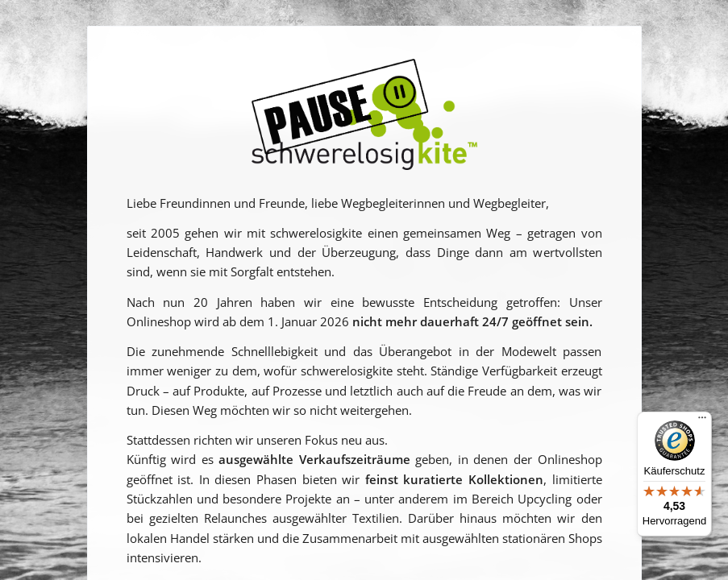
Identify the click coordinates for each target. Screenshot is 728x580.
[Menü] (702, 421)
